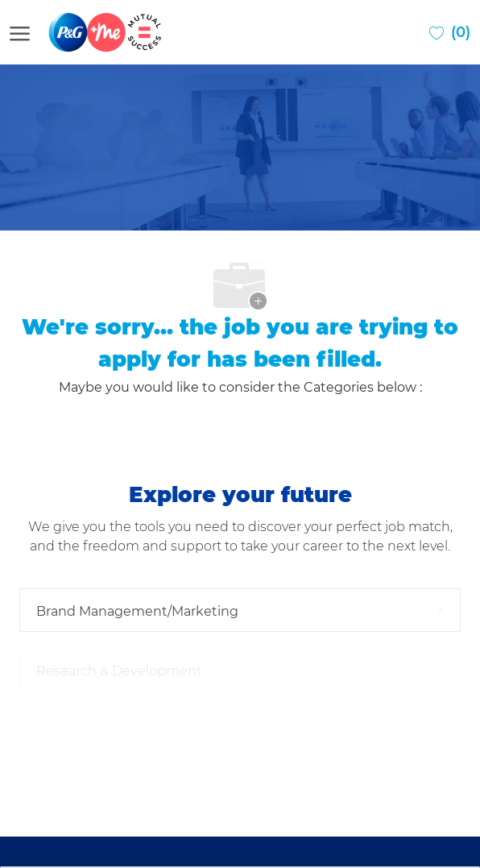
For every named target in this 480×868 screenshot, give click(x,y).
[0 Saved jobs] (450, 32)
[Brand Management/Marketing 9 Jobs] (240, 610)
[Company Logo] (106, 32)
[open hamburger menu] (20, 32)
